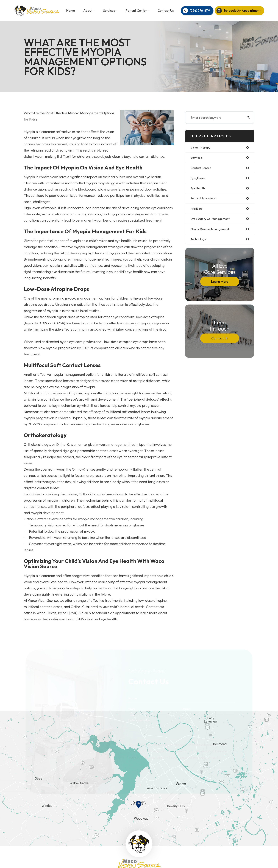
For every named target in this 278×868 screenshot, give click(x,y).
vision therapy (201, 148)
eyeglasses (198, 179)
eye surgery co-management (212, 221)
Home (71, 11)
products (197, 210)
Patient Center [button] (137, 11)
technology (199, 242)
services (196, 158)
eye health (198, 189)
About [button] (89, 11)
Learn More (220, 284)
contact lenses (202, 168)
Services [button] (110, 11)
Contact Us (166, 11)
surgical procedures (205, 200)
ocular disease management (212, 231)
